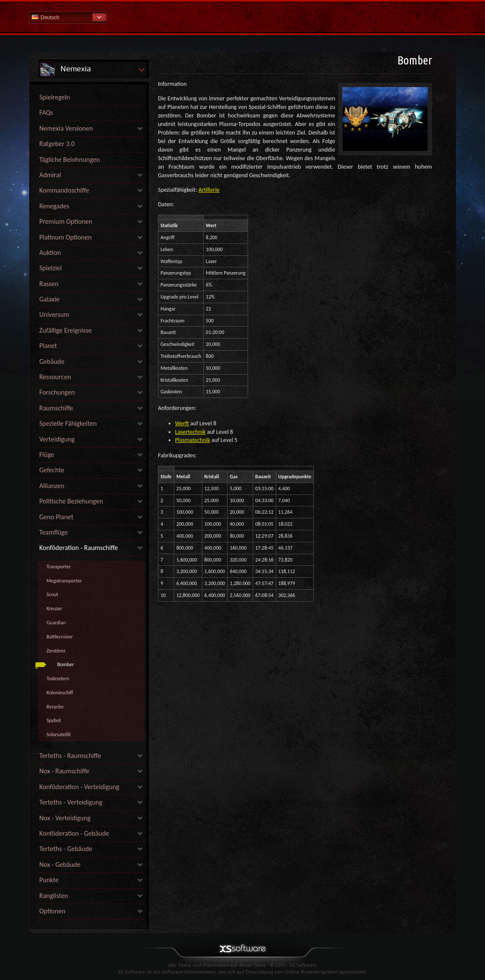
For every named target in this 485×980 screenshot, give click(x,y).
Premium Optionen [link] (66, 221)
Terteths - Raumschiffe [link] (70, 756)
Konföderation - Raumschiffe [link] (79, 548)
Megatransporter (64, 581)
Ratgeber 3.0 (57, 144)
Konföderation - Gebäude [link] (74, 833)
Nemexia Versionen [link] (66, 128)
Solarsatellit (59, 734)
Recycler (55, 707)
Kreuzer (54, 608)
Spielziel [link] (51, 268)
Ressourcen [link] (55, 377)
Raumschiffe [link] (56, 408)
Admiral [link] (50, 175)
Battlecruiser (60, 637)
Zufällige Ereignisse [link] (66, 330)
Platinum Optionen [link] (66, 237)
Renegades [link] (54, 206)
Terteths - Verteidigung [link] (71, 802)
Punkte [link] (49, 880)
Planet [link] (48, 346)
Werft (182, 423)
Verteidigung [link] (57, 439)
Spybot (54, 720)
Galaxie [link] (50, 299)
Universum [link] (54, 314)
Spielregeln (55, 97)
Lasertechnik (190, 432)
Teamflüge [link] (54, 532)
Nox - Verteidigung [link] (65, 818)
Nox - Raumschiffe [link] (64, 771)
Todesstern (58, 679)
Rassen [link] (49, 284)
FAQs (46, 113)
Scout (52, 594)
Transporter (59, 567)
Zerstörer (56, 651)
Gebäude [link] (52, 361)
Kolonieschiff (60, 693)
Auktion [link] (50, 253)
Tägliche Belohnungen (70, 159)
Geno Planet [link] (56, 517)
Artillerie (209, 190)
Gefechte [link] (52, 470)
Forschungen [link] (57, 392)
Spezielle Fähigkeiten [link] (68, 423)
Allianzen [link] (52, 486)
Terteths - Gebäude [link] (66, 849)
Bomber (66, 664)
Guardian (56, 623)
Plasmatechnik (193, 440)
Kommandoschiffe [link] (64, 190)
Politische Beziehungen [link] (71, 501)
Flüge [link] (47, 455)
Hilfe (242, 17)
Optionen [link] (52, 911)
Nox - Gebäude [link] (60, 864)
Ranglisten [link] (54, 896)
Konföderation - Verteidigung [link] (79, 787)
